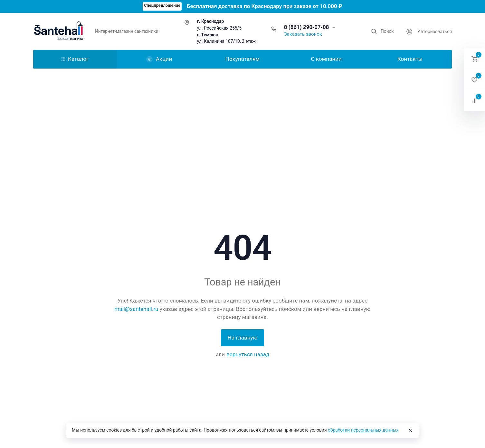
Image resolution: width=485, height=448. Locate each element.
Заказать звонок (303, 34)
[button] (475, 59)
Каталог (75, 59)
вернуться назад (248, 354)
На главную (243, 338)
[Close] (410, 430)
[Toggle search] (382, 31)
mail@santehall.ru (136, 309)
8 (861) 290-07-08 (307, 27)
